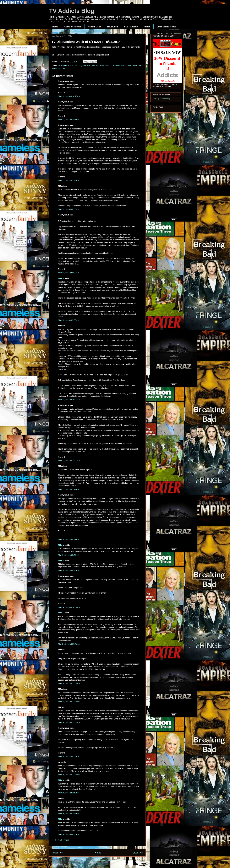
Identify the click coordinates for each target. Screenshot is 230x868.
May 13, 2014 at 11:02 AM (69, 461)
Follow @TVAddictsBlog (161, 99)
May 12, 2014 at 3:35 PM (69, 120)
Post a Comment (62, 840)
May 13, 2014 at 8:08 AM (69, 209)
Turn (63, 68)
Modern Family (103, 65)
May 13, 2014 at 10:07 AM (69, 400)
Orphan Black (131, 65)
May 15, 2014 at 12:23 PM (69, 775)
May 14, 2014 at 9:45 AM (69, 570)
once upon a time (117, 65)
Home (55, 27)
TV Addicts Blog (72, 11)
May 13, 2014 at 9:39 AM (69, 320)
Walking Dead (94, 27)
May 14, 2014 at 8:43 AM (69, 539)
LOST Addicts (131, 27)
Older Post (138, 853)
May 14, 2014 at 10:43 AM (69, 644)
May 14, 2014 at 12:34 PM (69, 722)
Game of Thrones (73, 27)
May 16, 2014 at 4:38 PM (69, 834)
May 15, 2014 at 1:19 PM (69, 793)
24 (59, 65)
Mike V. (61, 278)
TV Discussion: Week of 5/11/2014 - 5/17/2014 (86, 42)
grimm (84, 65)
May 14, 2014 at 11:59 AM (69, 683)
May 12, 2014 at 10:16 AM (69, 96)
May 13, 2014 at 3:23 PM (69, 489)
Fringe (147, 27)
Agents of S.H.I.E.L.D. (71, 65)
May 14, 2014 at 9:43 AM (69, 555)
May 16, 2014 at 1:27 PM (69, 814)
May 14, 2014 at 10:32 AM (69, 607)
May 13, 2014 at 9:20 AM (69, 273)
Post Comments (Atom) (103, 860)
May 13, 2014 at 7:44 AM (69, 180)
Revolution (113, 27)
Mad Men (91, 65)
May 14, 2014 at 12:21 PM (69, 702)
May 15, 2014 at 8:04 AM (69, 757)
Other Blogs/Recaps (166, 27)
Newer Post (57, 853)
